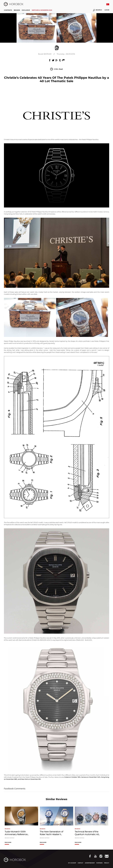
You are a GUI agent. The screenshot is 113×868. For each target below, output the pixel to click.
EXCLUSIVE (26, 10)
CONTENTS (8, 10)
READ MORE (8, 842)
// (57, 54)
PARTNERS (99, 863)
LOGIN (107, 10)
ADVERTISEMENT (90, 863)
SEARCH (97, 10)
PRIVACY (107, 863)
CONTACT (80, 863)
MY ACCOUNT (72, 863)
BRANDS (17, 10)
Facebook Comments (15, 789)
